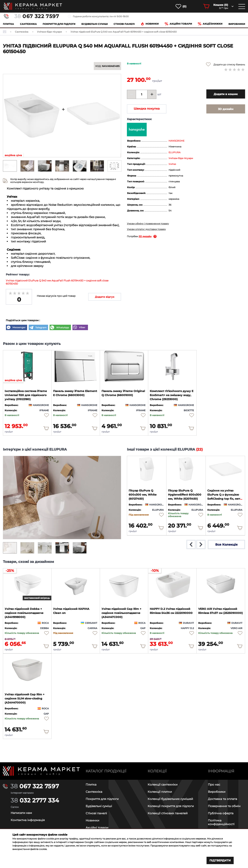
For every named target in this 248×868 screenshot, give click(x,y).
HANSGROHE (177, 141)
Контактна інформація (28, 820)
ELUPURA (175, 152)
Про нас (214, 784)
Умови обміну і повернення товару (148, 224)
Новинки (150, 24)
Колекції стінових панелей (168, 813)
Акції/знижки (210, 24)
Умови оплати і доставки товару (146, 229)
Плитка (8, 24)
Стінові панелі (96, 813)
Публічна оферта (221, 813)
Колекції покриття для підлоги (171, 806)
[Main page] (41, 771)
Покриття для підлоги (59, 24)
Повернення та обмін (224, 806)
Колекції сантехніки (163, 784)
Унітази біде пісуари (181, 158)
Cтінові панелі (124, 24)
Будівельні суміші (95, 24)
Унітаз (172, 164)
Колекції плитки (160, 792)
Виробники (237, 24)
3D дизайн (145, 236)
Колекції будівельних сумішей (170, 799)
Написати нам (21, 813)
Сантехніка (28, 24)
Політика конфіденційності (221, 822)
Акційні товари (178, 24)
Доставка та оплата (223, 799)
